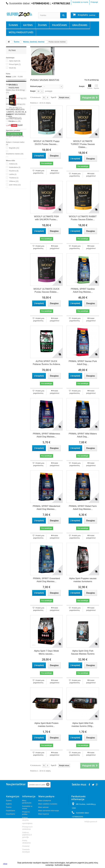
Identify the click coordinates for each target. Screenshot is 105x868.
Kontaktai (26, 846)
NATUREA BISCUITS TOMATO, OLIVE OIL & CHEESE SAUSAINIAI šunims (16, 225)
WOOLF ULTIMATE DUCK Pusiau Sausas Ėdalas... (46, 290)
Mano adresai (43, 807)
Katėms (28, 25)
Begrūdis (14, 148)
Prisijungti (94, 2)
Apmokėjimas (27, 823)
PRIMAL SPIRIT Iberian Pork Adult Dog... (83, 363)
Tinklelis (90, 87)
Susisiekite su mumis (80, 2)
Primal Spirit (15, 64)
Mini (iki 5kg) (15, 108)
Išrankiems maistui (15, 154)
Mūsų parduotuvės (21, 32)
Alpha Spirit (15, 61)
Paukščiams (59, 25)
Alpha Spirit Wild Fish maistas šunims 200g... (83, 725)
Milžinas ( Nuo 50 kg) (16, 104)
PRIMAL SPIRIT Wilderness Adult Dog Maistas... (46, 435)
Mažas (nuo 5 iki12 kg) (16, 98)
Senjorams (15, 121)
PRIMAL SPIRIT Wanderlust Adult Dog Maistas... (46, 508)
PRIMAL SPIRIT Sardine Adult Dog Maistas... (83, 290)
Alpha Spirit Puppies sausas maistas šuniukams (83, 580)
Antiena (13, 164)
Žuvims (42, 25)
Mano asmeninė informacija (49, 811)
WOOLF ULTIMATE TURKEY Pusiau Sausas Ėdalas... (83, 144)
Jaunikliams (15, 118)
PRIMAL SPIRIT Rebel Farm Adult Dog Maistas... (83, 508)
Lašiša (13, 174)
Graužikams (80, 25)
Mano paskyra (46, 796)
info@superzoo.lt (91, 821)
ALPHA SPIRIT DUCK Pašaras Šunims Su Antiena (46, 363)
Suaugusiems (16, 125)
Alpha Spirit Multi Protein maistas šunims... (46, 725)
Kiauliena (14, 171)
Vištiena (14, 181)
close (5, 864)
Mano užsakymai (45, 801)
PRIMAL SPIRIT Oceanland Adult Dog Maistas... (46, 580)
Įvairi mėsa (15, 185)
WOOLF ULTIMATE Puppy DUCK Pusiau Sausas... (46, 143)
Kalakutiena (15, 167)
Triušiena (14, 178)
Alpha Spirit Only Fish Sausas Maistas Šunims (83, 652)
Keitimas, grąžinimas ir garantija (27, 835)
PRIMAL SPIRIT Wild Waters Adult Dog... (83, 435)
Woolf (12, 68)
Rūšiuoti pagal (36, 86)
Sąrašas (96, 87)
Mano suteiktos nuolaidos (48, 804)
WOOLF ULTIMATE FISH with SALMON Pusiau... (46, 218)
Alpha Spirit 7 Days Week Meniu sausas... (46, 652)
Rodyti (33, 91)
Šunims (13, 25)
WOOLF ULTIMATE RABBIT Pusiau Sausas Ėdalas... (83, 218)
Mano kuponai (44, 814)
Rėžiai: (9, 77)
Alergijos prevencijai (15, 136)
